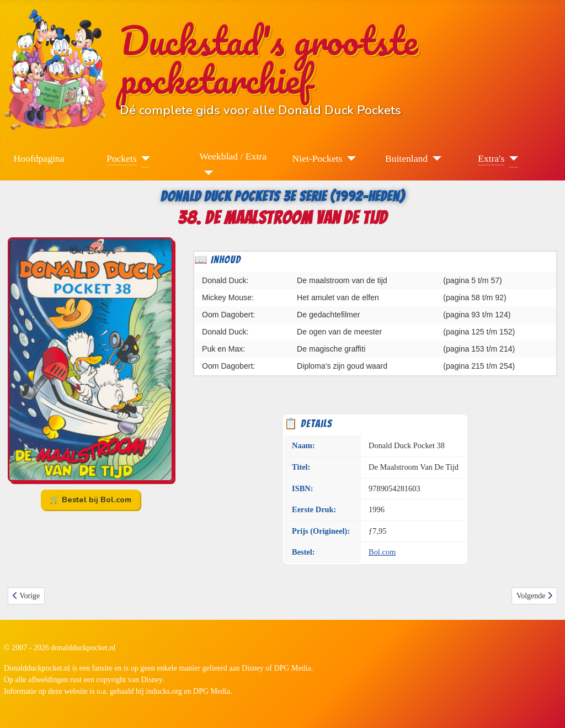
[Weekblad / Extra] (206, 173)
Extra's (491, 158)
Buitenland (406, 158)
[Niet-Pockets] (349, 158)
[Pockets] (144, 158)
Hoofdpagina (39, 158)
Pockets (122, 158)
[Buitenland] (435, 158)
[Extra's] (511, 158)
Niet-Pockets (318, 158)
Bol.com (382, 552)
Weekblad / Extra (233, 156)
